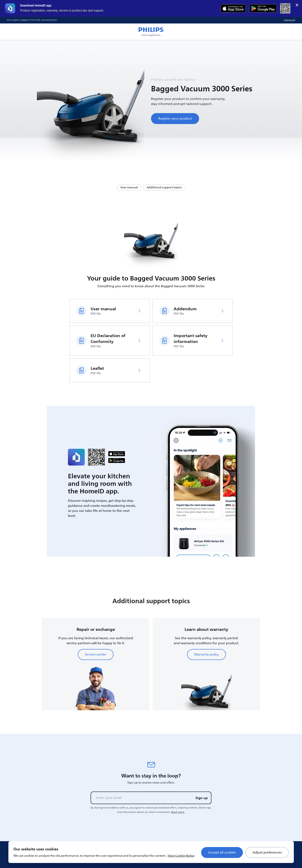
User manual (129, 187)
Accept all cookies (222, 852)
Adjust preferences (267, 852)
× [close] (297, 5)
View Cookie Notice (181, 856)
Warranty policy (206, 655)
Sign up (202, 798)
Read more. (178, 812)
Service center (96, 655)
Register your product (175, 119)
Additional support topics (164, 187)
